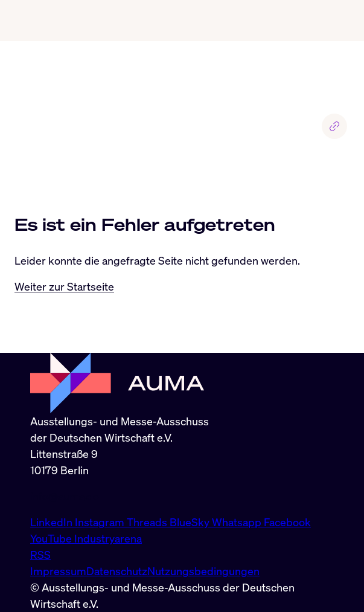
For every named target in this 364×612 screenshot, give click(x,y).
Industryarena (108, 538)
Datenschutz (117, 571)
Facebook (287, 522)
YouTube (52, 538)
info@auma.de (65, 496)
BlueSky (191, 522)
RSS (40, 555)
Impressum (58, 571)
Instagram (101, 522)
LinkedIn (53, 522)
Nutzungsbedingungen (203, 571)
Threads (148, 522)
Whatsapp (238, 522)
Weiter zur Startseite (64, 286)
